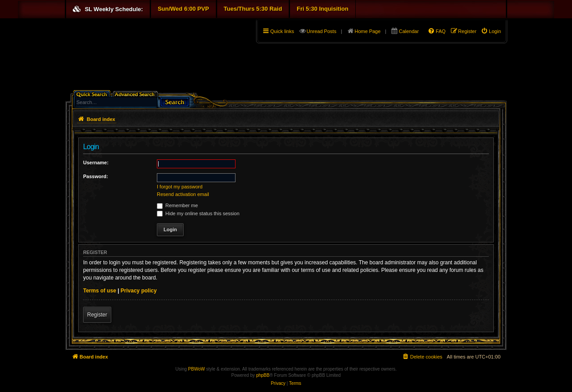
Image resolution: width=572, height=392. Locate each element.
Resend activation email (183, 194)
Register (97, 315)
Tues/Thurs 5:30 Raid (253, 9)
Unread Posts (322, 31)
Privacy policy (139, 291)
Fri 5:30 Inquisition (323, 9)
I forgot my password (180, 187)
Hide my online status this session (198, 213)
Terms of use (100, 291)
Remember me (177, 205)
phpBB (263, 375)
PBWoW (197, 369)
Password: (96, 176)
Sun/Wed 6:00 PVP (183, 9)
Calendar (409, 31)
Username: (96, 163)
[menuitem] (491, 31)
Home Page (368, 31)
